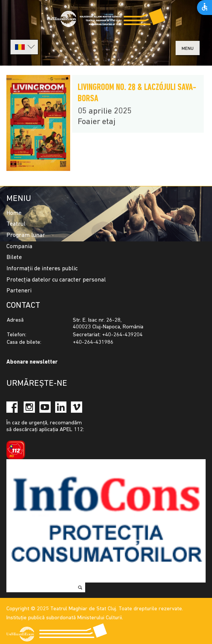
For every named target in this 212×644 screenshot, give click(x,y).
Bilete (14, 258)
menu (188, 49)
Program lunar (26, 235)
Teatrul (16, 224)
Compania (19, 247)
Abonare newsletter (32, 362)
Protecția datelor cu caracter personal (56, 280)
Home (14, 213)
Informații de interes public (42, 269)
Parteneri (19, 291)
